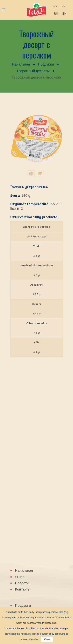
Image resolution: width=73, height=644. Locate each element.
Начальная (21, 64)
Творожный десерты (33, 71)
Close (47, 639)
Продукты (46, 64)
